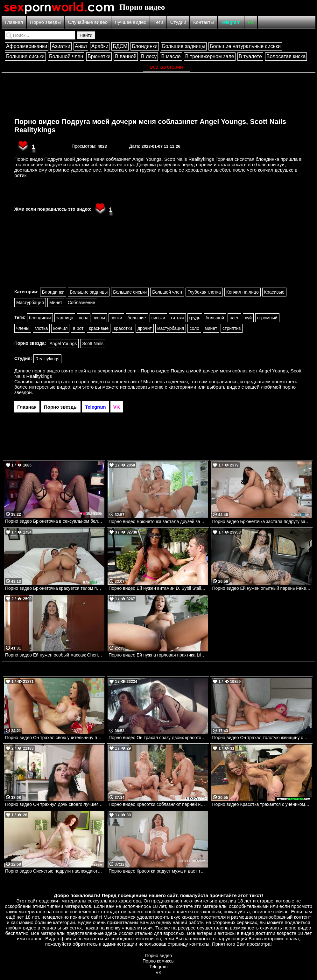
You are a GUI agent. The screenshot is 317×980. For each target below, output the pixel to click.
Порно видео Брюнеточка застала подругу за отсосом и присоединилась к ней (262, 521)
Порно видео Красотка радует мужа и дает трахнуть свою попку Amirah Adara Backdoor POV (158, 871)
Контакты (204, 22)
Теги (158, 22)
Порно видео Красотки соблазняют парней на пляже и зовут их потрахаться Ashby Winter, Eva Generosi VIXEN (158, 804)
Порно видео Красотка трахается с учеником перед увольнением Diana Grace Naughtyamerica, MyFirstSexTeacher (262, 804)
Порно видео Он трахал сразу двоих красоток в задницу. (158, 738)
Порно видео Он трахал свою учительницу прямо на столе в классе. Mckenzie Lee (55, 738)
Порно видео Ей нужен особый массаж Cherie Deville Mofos (55, 655)
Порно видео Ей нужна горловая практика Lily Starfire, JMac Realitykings (158, 655)
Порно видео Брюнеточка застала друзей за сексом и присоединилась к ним (158, 521)
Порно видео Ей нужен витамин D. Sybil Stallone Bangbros (158, 588)
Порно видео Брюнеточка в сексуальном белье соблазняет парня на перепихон (55, 521)
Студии (178, 22)
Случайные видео (88, 22)
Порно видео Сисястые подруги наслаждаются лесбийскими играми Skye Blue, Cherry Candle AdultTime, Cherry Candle (55, 871)
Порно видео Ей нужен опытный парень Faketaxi (262, 588)
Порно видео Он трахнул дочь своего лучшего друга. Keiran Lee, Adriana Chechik (55, 804)
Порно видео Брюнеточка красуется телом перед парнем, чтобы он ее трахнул (55, 588)
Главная (14, 22)
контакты (199, 944)
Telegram (231, 22)
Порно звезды (45, 22)
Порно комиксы (158, 961)
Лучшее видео (130, 22)
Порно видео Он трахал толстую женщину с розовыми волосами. (262, 738)
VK (251, 22)
